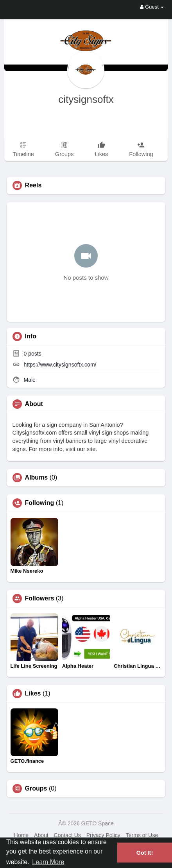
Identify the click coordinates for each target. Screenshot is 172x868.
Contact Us (67, 835)
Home (21, 835)
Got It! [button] (145, 853)
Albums (37, 478)
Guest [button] (152, 7)
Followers (40, 598)
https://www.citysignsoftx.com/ (60, 365)
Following (40, 503)
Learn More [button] (48, 862)
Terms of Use (142, 835)
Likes (33, 694)
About (41, 835)
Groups (36, 789)
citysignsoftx (86, 99)
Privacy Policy (103, 835)
